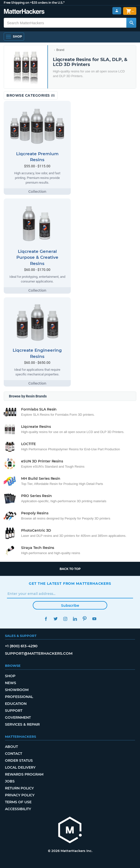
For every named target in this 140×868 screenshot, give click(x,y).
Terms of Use (18, 802)
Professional (19, 697)
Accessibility (18, 809)
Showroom (17, 690)
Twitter (55, 619)
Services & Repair (22, 724)
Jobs (10, 781)
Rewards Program (24, 774)
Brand (60, 50)
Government (18, 717)
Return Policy (19, 788)
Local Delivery (20, 767)
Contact (14, 754)
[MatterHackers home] (70, 831)
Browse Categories (31, 95)
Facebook (46, 619)
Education (16, 704)
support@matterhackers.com (39, 653)
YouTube (94, 619)
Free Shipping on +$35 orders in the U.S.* (34, 3)
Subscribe (70, 606)
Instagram (65, 619)
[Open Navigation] (14, 37)
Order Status (19, 760)
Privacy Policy (20, 795)
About (11, 747)
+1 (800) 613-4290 (21, 646)
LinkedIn (75, 619)
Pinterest (85, 619)
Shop (10, 676)
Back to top (70, 569)
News (11, 683)
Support (14, 711)
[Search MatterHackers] (131, 23)
